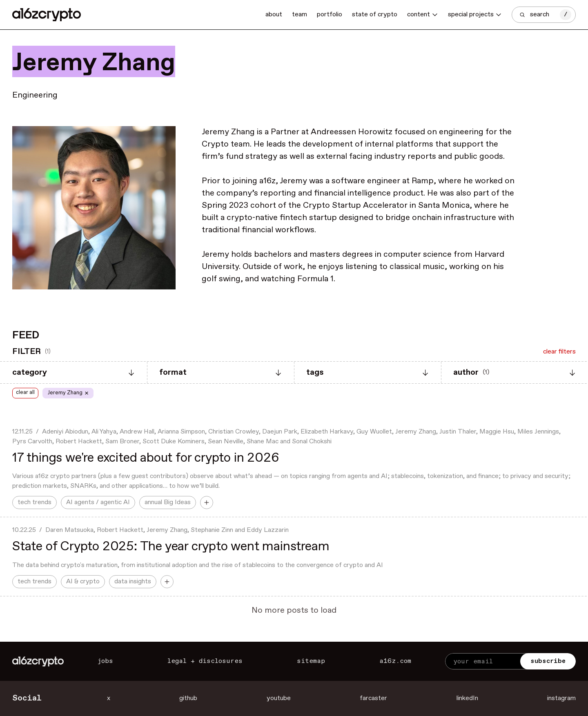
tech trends (35, 502)
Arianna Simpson (181, 432)
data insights (133, 581)
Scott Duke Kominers (174, 441)
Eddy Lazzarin (268, 530)
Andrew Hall (137, 432)
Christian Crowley (234, 432)
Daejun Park (280, 432)
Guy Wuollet (374, 432)
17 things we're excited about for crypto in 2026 (146, 458)
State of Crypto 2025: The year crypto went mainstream (171, 547)
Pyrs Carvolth (32, 441)
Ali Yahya (104, 432)
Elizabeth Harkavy (327, 432)
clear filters (559, 352)
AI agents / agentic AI (98, 502)
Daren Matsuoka (69, 530)
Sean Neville (226, 441)
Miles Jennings (538, 432)
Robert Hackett (79, 441)
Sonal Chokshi (312, 441)
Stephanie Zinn (212, 530)
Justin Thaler (458, 432)
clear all (25, 392)
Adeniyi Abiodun (65, 432)
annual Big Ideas (168, 502)
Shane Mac (263, 441)
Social (27, 698)
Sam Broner (122, 441)
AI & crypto (83, 581)
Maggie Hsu (497, 432)
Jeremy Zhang (416, 432)
